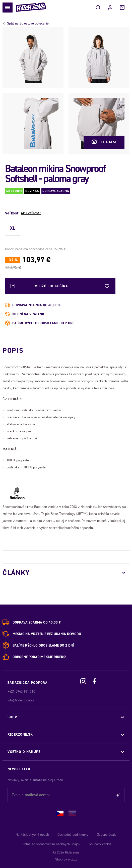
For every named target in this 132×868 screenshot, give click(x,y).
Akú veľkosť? (31, 213)
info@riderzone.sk (21, 700)
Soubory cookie (100, 844)
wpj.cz (72, 859)
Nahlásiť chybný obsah (32, 835)
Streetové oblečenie (28, 24)
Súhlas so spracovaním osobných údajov (50, 844)
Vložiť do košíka (51, 286)
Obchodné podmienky (73, 835)
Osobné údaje (107, 835)
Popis (13, 350)
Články (16, 573)
